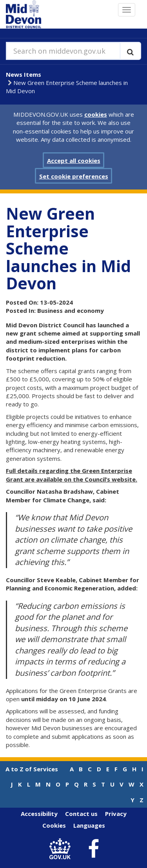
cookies (96, 114)
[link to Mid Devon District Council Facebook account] (93, 849)
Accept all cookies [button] (74, 161)
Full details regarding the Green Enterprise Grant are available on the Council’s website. (72, 475)
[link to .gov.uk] (62, 849)
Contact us (81, 814)
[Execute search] (130, 51)
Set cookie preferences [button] (74, 176)
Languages (89, 825)
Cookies (54, 825)
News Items (24, 74)
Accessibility (39, 814)
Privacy (116, 814)
